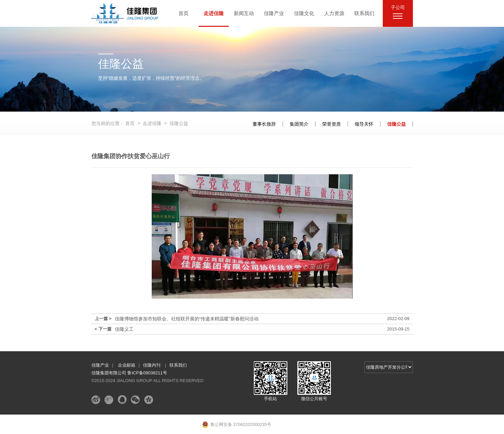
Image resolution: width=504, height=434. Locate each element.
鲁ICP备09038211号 (147, 373)
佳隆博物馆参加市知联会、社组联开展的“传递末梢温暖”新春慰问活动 (187, 319)
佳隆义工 (124, 329)
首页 (184, 13)
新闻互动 (244, 13)
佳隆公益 (397, 124)
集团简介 (299, 124)
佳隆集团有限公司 (110, 373)
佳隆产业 (274, 13)
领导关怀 (364, 124)
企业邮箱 (127, 365)
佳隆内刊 (152, 365)
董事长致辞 (264, 124)
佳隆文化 (304, 13)
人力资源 (334, 13)
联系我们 (364, 13)
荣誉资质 (332, 124)
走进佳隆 (214, 13)
